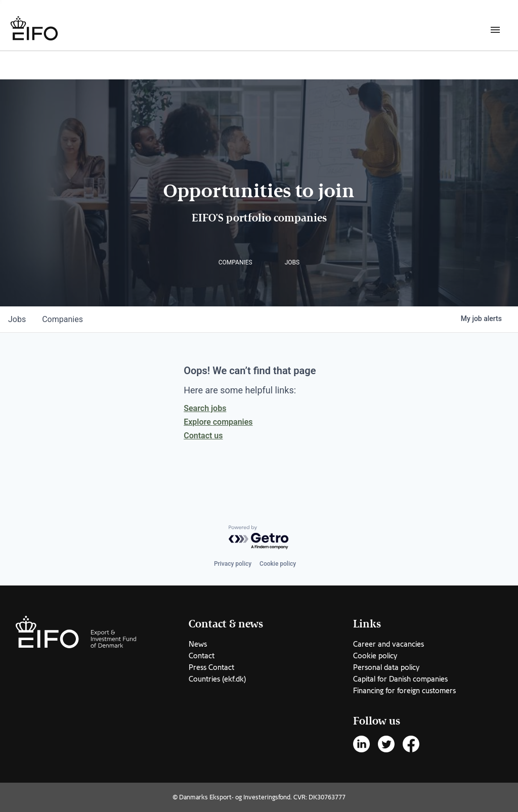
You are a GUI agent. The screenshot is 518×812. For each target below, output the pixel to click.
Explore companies (218, 422)
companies (62, 319)
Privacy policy (233, 564)
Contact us (203, 436)
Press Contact (211, 667)
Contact (202, 656)
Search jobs (205, 408)
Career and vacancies (388, 644)
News (198, 644)
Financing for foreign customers (404, 691)
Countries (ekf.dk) (217, 679)
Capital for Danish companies (400, 679)
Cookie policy (278, 564)
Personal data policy (386, 667)
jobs (17, 319)
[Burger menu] (495, 29)
